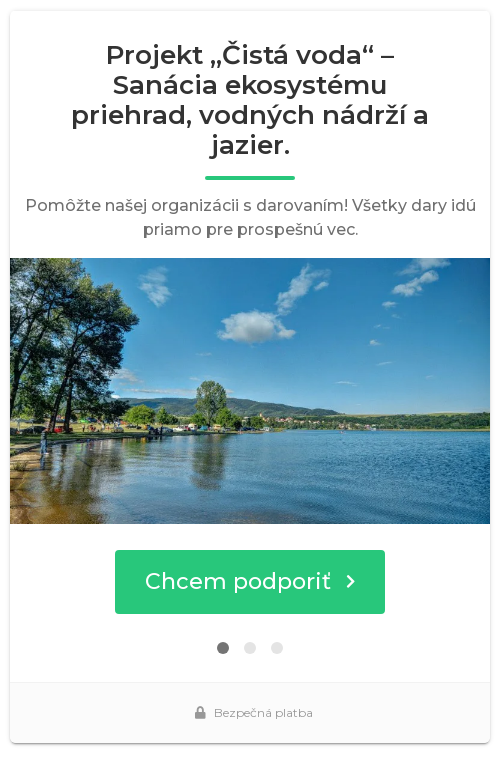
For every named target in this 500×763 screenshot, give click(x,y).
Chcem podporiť (250, 581)
